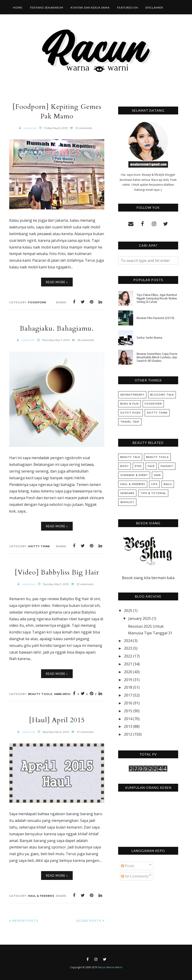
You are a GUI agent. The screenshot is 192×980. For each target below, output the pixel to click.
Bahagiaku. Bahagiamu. (57, 328)
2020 (128, 672)
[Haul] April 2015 (57, 720)
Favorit (167, 466)
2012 (128, 734)
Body (124, 466)
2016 (128, 703)
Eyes (138, 466)
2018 (128, 687)
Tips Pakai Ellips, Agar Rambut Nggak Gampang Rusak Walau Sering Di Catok (157, 298)
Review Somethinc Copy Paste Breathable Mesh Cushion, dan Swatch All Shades (157, 357)
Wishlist (127, 502)
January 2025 (140, 618)
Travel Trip (130, 422)
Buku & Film (129, 404)
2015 (128, 711)
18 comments (86, 340)
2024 (128, 641)
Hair (157, 475)
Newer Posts (25, 921)
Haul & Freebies (41, 896)
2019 (128, 680)
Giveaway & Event (134, 475)
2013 (128, 726)
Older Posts (89, 921)
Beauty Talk (130, 457)
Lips (154, 484)
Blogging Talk (162, 395)
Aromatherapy (132, 395)
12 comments (85, 584)
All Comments (135, 876)
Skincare (127, 493)
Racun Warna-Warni (110, 967)
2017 (128, 695)
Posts (128, 866)
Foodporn (37, 302)
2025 (128, 611)
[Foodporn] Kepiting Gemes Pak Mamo (57, 111)
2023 (128, 648)
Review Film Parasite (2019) (155, 318)
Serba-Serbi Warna (149, 338)
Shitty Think (39, 546)
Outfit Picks (130, 413)
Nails (168, 484)
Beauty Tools (40, 694)
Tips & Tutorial (153, 493)
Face (151, 466)
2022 (128, 656)
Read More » (57, 282)
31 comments (84, 128)
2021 (128, 664)
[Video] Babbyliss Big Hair (57, 572)
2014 (128, 719)
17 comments (85, 732)
